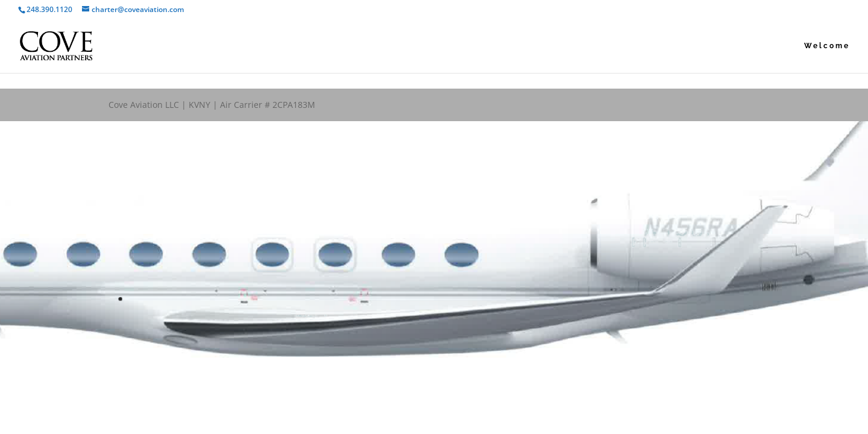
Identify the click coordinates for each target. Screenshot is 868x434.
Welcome (827, 46)
